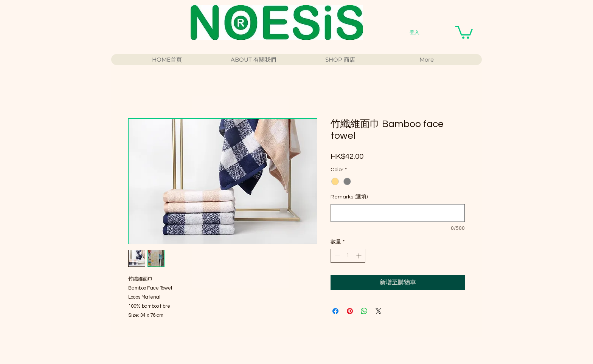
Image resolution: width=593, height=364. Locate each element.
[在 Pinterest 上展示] (350, 311)
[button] (464, 32)
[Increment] (359, 256)
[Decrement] (336, 256)
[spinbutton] (348, 256)
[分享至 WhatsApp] (364, 311)
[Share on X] (379, 311)
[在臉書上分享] (335, 311)
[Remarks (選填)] (398, 213)
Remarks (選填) (349, 197)
